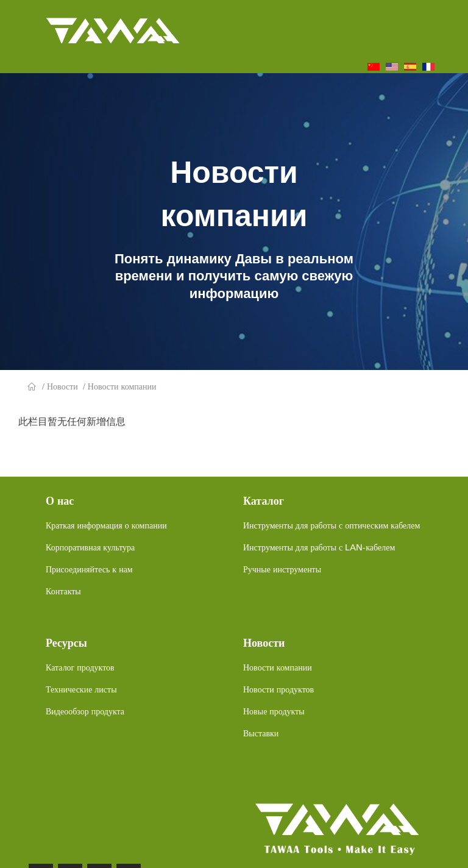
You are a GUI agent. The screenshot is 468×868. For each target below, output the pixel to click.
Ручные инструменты (282, 569)
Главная (32, 387)
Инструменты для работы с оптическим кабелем (331, 525)
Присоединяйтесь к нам (89, 569)
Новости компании (122, 386)
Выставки (261, 733)
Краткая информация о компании (106, 525)
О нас (60, 501)
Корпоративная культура (90, 547)
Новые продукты (274, 711)
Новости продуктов (278, 689)
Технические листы (81, 689)
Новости (62, 386)
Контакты (63, 591)
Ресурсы (66, 643)
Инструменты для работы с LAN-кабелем (319, 547)
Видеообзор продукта (85, 711)
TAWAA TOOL (113, 28)
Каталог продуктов (80, 667)
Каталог (264, 501)
